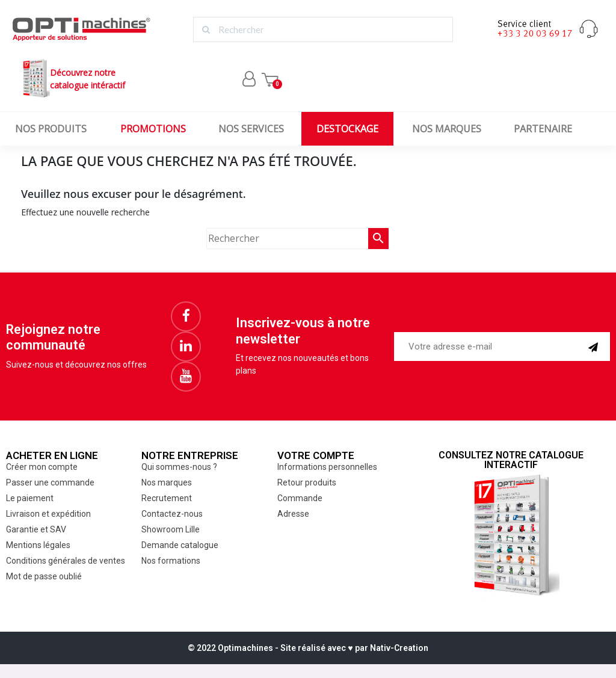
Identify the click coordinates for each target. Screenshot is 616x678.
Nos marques (447, 129)
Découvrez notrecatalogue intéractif (72, 79)
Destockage (347, 129)
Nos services (251, 129)
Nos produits (51, 129)
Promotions (153, 129)
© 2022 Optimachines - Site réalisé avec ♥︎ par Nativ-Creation (308, 648)
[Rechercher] (288, 239)
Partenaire (543, 129)
